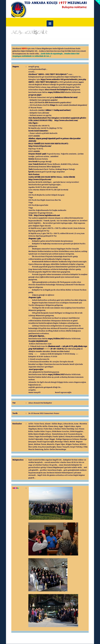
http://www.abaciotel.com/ (66, 120)
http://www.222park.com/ (40, 146)
